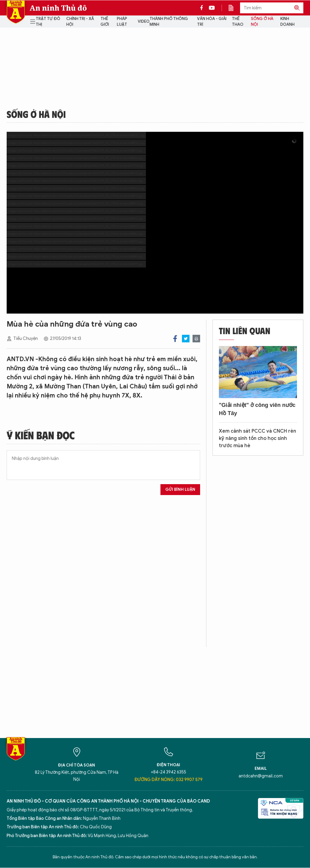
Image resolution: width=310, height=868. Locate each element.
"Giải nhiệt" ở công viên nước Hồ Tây (257, 409)
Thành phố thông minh (169, 22)
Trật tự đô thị (48, 22)
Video (144, 21)
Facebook (175, 339)
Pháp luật (122, 22)
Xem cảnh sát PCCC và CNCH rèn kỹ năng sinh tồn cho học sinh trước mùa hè (257, 438)
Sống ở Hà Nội (262, 22)
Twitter (186, 339)
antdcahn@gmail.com (261, 776)
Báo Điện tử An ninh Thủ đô (16, 12)
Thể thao (238, 22)
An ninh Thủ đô (58, 8)
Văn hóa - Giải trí (212, 22)
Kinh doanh (287, 22)
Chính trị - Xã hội (80, 22)
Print (196, 339)
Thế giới (105, 22)
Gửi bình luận (180, 489)
